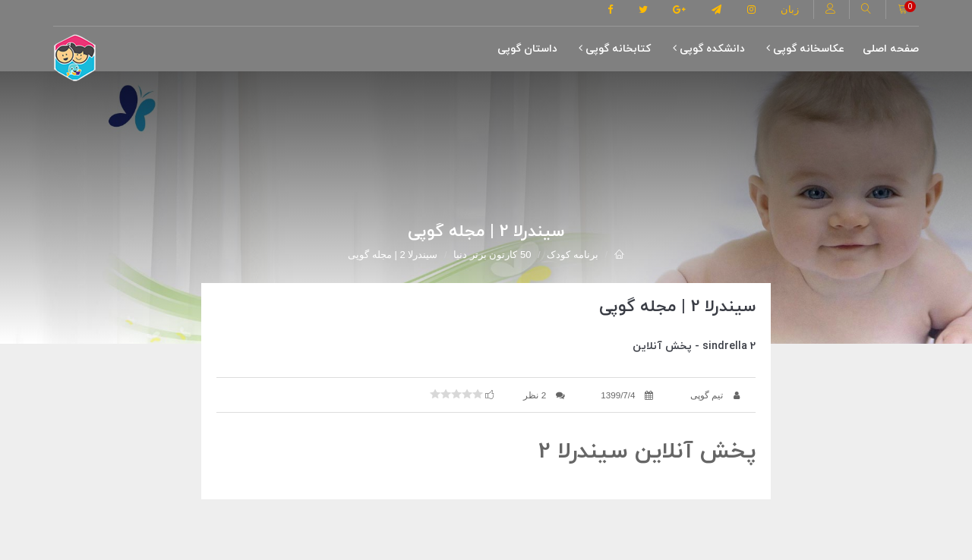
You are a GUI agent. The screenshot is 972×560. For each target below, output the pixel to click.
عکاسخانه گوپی (805, 49)
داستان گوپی (527, 49)
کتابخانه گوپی (615, 49)
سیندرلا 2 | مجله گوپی (393, 255)
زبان (790, 9)
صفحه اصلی (891, 49)
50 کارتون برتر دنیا (492, 255)
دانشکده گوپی (709, 49)
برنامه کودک (573, 255)
